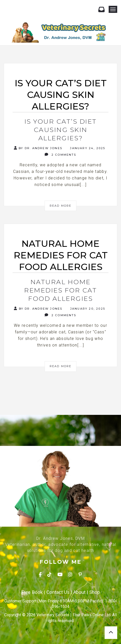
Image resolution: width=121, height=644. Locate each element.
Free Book (32, 592)
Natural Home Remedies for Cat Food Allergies (60, 290)
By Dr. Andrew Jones (38, 148)
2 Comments (60, 155)
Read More (61, 206)
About (79, 592)
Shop (95, 592)
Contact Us (58, 592)
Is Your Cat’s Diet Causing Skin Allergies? (61, 130)
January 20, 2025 (87, 309)
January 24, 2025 (87, 148)
